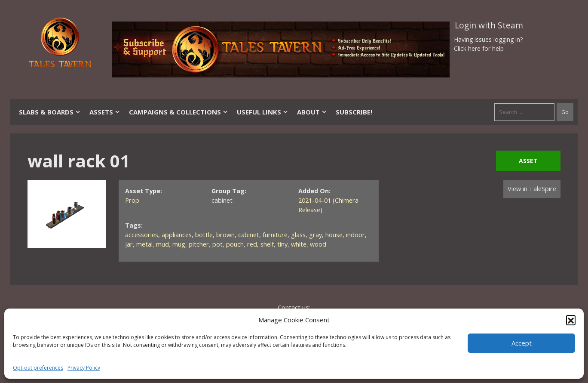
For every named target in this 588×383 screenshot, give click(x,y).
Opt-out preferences (38, 368)
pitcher (199, 244)
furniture (275, 235)
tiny (282, 244)
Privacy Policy (84, 368)
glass (298, 235)
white (299, 244)
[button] (571, 320)
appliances (177, 235)
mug (179, 244)
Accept (522, 343)
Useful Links (263, 112)
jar (129, 244)
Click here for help (479, 48)
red (252, 244)
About (312, 112)
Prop (132, 200)
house (334, 235)
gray (315, 235)
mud (162, 244)
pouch (235, 244)
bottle (204, 235)
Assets (105, 112)
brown (225, 235)
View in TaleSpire (532, 189)
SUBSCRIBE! (354, 112)
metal (144, 244)
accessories (142, 235)
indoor (355, 235)
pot (217, 244)
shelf (267, 244)
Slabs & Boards (50, 112)
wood (318, 244)
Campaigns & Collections (179, 112)
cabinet (249, 235)
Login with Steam (489, 25)
